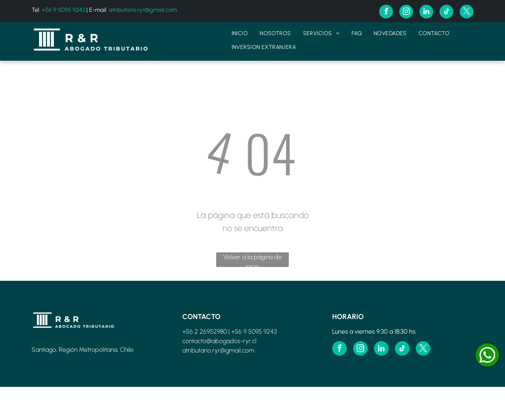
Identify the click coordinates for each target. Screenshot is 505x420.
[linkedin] (426, 13)
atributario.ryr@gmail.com (143, 10)
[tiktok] (446, 13)
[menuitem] (240, 33)
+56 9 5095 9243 (63, 10)
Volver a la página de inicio (252, 260)
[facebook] (386, 13)
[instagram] (406, 13)
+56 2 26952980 (205, 331)
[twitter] (467, 13)
